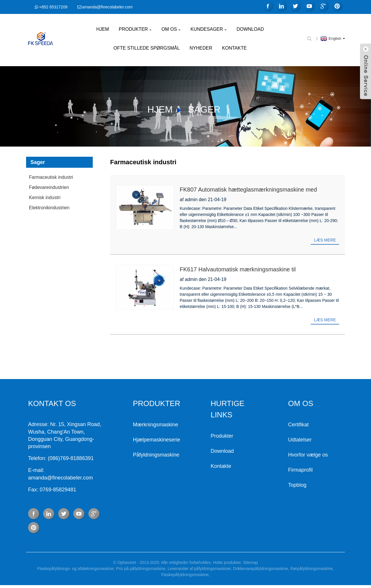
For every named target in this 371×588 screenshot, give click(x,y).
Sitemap (250, 562)
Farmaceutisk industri (51, 177)
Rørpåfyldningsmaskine (312, 569)
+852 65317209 (53, 7)
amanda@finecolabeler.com (108, 7)
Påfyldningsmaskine (134, 455)
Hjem (103, 29)
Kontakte (234, 48)
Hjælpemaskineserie (134, 440)
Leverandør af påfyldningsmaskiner (199, 569)
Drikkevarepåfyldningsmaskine (261, 569)
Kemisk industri (45, 197)
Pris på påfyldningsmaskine (141, 569)
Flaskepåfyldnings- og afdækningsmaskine (76, 569)
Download (250, 29)
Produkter (135, 29)
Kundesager (209, 29)
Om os (171, 29)
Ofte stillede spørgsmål (147, 48)
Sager (204, 109)
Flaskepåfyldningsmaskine (185, 575)
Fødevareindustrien (49, 187)
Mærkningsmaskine (133, 425)
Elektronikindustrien (49, 208)
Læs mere (325, 240)
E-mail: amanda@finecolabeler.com (35, 474)
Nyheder (201, 48)
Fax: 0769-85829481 (27, 490)
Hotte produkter (227, 562)
